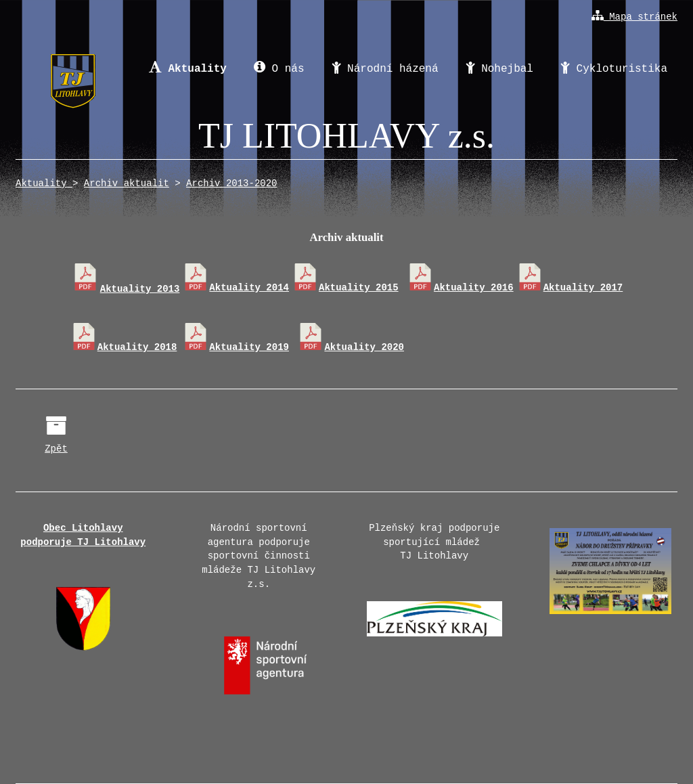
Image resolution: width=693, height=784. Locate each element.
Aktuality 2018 (124, 347)
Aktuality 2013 (126, 289)
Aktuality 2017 (570, 288)
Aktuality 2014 (236, 288)
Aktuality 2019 (236, 347)
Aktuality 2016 (460, 288)
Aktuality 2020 (351, 347)
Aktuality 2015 (345, 288)
